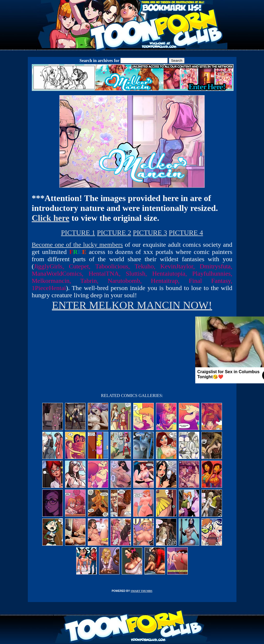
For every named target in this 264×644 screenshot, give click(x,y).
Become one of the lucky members (77, 245)
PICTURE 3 (150, 233)
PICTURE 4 (186, 233)
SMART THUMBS (141, 591)
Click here (51, 218)
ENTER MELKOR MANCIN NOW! (132, 305)
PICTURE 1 (78, 233)
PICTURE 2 (114, 233)
